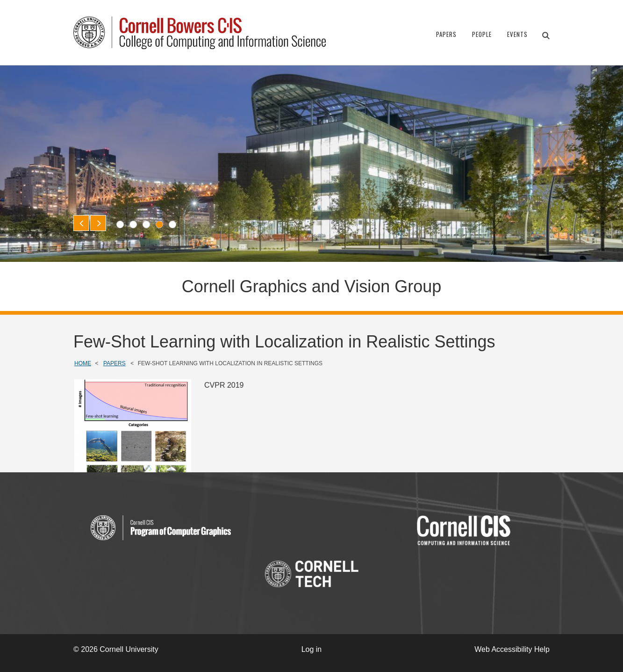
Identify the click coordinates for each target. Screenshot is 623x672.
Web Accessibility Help (512, 649)
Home (83, 363)
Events (517, 34)
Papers (446, 34)
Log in (312, 649)
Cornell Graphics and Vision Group (312, 286)
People (482, 34)
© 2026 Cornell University (116, 649)
